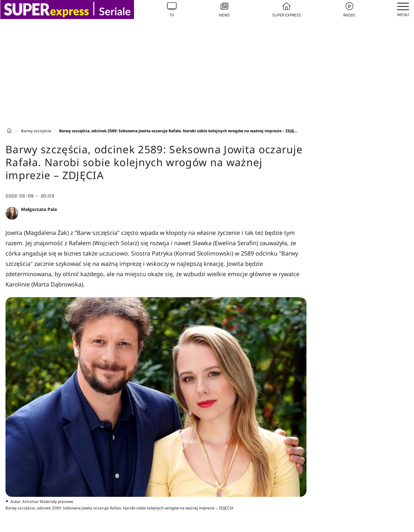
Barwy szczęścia (36, 131)
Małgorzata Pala (39, 209)
